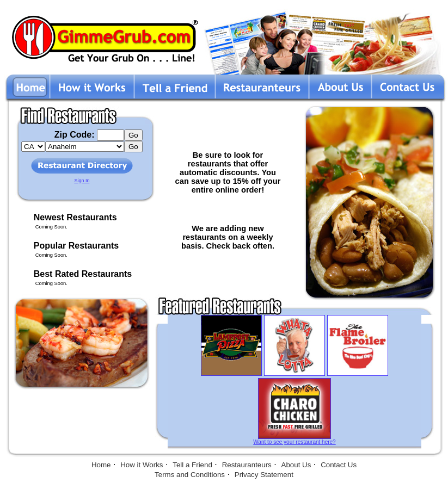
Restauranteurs (247, 465)
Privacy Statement (264, 475)
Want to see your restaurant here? (294, 442)
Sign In (82, 181)
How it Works (142, 465)
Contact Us (339, 465)
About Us (296, 465)
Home (101, 465)
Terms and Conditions (190, 475)
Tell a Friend (192, 465)
